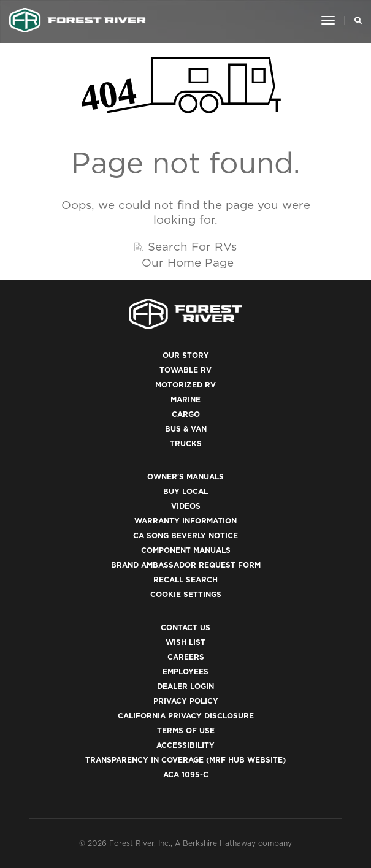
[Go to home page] (78, 20)
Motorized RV (185, 385)
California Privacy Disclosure (186, 716)
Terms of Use (186, 730)
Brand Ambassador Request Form (186, 565)
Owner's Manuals (185, 477)
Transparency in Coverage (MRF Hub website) (185, 760)
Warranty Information (185, 521)
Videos (186, 506)
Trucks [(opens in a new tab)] (186, 444)
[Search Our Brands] (355, 20)
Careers (186, 657)
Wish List (185, 642)
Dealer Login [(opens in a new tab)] (185, 686)
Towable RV (185, 370)
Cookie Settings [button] (186, 594)
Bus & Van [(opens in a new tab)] (186, 429)
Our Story (186, 355)
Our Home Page (188, 262)
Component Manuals (186, 550)
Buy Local (185, 491)
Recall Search (185, 580)
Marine (185, 399)
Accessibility (185, 745)
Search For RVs (192, 246)
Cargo (186, 414)
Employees (185, 672)
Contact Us (185, 627)
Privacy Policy (186, 701)
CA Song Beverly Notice (185, 535)
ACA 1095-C (186, 775)
